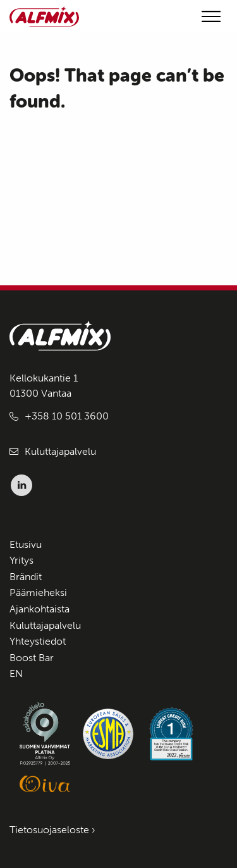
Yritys (21, 560)
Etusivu (26, 544)
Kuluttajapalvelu (60, 451)
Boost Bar (32, 658)
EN (16, 673)
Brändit (26, 577)
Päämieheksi (38, 592)
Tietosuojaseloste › (52, 830)
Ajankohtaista (39, 609)
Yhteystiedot (38, 641)
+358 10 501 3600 (67, 416)
